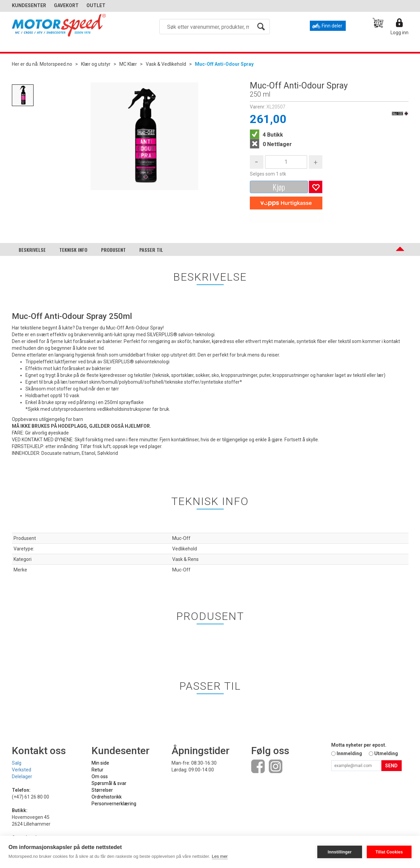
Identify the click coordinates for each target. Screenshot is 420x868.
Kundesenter (29, 5)
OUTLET (96, 5)
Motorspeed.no (56, 64)
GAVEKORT (66, 5)
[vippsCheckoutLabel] (286, 203)
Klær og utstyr (96, 64)
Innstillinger (340, 852)
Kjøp (279, 187)
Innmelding (349, 753)
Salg (17, 763)
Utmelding (386, 753)
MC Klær (128, 64)
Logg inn (399, 33)
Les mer (220, 856)
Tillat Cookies (389, 852)
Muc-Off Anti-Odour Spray (224, 64)
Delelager (22, 776)
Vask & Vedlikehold (166, 64)
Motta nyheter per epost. (359, 745)
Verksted (22, 770)
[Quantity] (286, 162)
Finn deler (332, 26)
